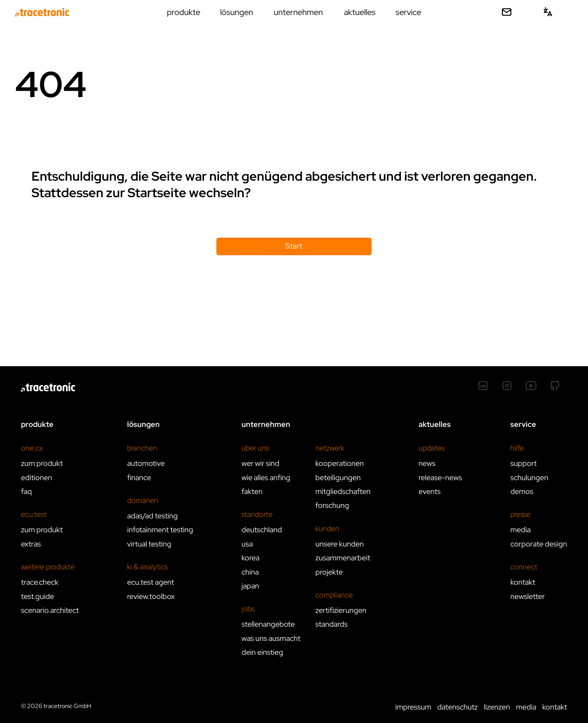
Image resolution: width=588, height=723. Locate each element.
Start (294, 246)
